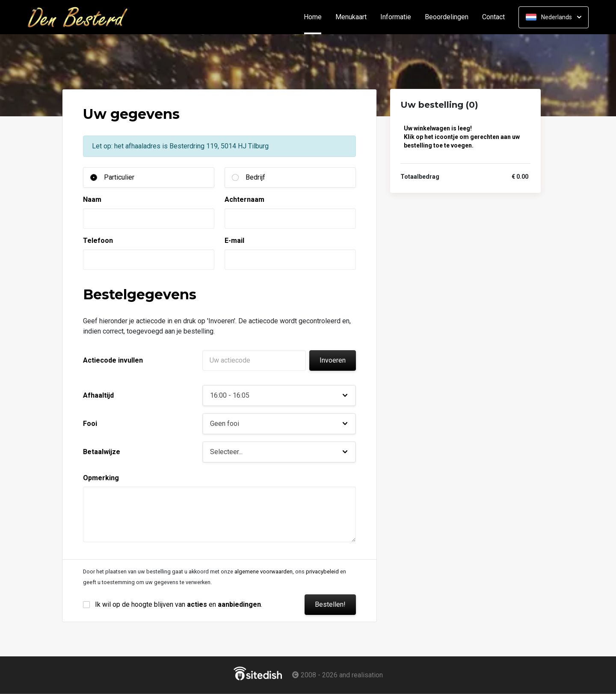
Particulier (119, 177)
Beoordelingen (447, 17)
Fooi (90, 424)
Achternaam (244, 199)
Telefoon (98, 241)
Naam (92, 199)
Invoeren (333, 360)
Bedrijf (255, 177)
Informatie (396, 17)
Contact (493, 17)
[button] (279, 396)
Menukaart (351, 17)
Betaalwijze (102, 452)
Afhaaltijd (98, 395)
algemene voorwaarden (264, 571)
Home (316, 17)
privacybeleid (322, 571)
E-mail (234, 241)
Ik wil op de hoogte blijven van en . (179, 604)
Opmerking (101, 478)
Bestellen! (330, 604)
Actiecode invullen (113, 360)
